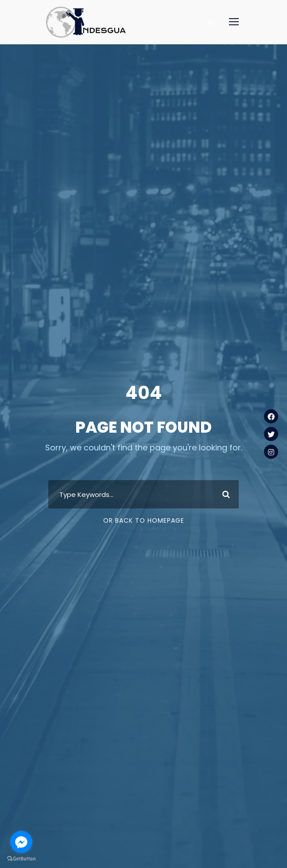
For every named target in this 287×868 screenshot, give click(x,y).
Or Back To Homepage (144, 520)
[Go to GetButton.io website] (21, 859)
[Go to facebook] (21, 842)
